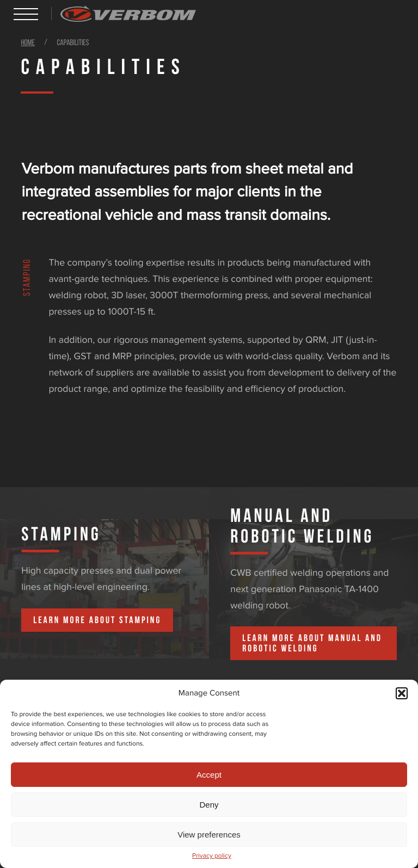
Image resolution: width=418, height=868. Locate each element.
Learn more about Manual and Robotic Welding (312, 643)
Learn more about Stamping (97, 620)
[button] (402, 693)
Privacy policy (212, 856)
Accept (209, 775)
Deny (209, 805)
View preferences (209, 835)
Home (28, 43)
